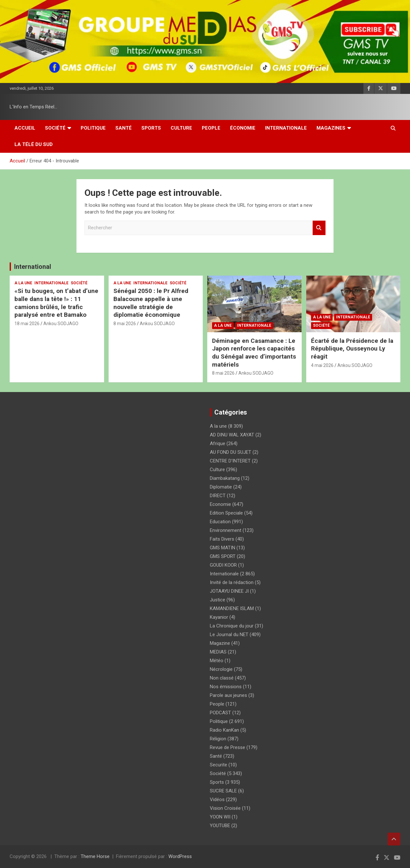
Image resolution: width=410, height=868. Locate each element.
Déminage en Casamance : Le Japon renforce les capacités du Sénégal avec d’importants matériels (254, 353)
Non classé (222, 678)
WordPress (180, 856)
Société (55, 128)
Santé (124, 128)
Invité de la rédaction (232, 582)
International (33, 267)
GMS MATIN (223, 548)
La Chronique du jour (232, 626)
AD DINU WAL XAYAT (232, 435)
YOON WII (220, 817)
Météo (217, 661)
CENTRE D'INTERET (230, 461)
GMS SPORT (223, 556)
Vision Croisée (225, 808)
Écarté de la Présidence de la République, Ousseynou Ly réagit (352, 349)
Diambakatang (225, 478)
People (211, 128)
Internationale (286, 128)
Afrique (218, 443)
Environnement (226, 530)
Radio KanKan (224, 730)
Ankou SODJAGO (61, 324)
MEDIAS (218, 652)
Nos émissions (226, 687)
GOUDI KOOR (223, 565)
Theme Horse (95, 856)
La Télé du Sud (34, 144)
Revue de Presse (227, 747)
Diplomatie (221, 487)
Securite (218, 765)
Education (220, 522)
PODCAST (220, 713)
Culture (181, 128)
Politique (93, 128)
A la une (23, 283)
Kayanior (219, 617)
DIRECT (218, 496)
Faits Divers (222, 539)
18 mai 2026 (27, 324)
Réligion (218, 739)
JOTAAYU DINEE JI (229, 591)
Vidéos (217, 799)
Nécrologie (221, 669)
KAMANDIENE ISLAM (232, 608)
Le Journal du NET (229, 635)
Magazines (331, 128)
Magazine (220, 643)
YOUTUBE (220, 826)
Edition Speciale (226, 513)
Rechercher (319, 228)
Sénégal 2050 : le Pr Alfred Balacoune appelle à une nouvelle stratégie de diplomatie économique (151, 303)
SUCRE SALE (223, 791)
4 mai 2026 (322, 365)
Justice (218, 600)
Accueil (25, 128)
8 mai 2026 (125, 324)
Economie (220, 504)
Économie (243, 128)
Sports (151, 128)
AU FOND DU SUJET (231, 452)
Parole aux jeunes (228, 695)
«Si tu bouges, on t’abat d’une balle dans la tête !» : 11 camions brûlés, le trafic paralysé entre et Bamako (56, 303)
